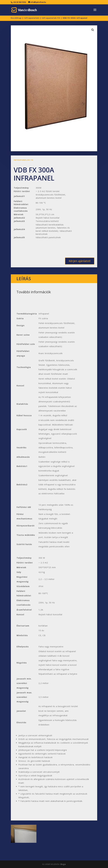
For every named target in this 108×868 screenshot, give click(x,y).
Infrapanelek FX (51, 18)
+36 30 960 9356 (19, 2)
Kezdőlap (16, 18)
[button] (93, 30)
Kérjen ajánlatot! (80, 261)
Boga (63, 864)
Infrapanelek (32, 18)
